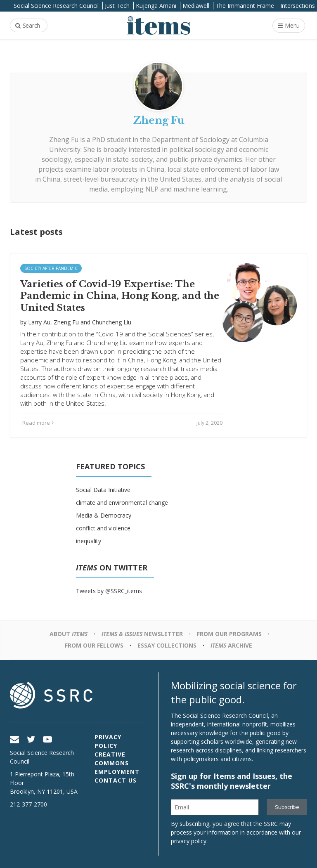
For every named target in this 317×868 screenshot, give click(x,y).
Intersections (298, 6)
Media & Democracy (104, 515)
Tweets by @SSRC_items (109, 591)
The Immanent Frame (245, 6)
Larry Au (39, 322)
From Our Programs (229, 634)
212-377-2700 (28, 804)
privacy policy (189, 841)
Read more (38, 423)
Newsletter (142, 634)
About (69, 634)
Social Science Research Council (56, 6)
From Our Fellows (94, 645)
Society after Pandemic (51, 268)
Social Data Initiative (103, 490)
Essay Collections (167, 645)
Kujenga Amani (156, 6)
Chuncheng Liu (112, 322)
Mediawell (196, 6)
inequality (89, 541)
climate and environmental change (122, 503)
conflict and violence (103, 528)
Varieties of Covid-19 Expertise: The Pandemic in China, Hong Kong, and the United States (120, 296)
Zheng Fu (64, 140)
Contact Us (116, 780)
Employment (117, 772)
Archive (231, 645)
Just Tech (117, 6)
